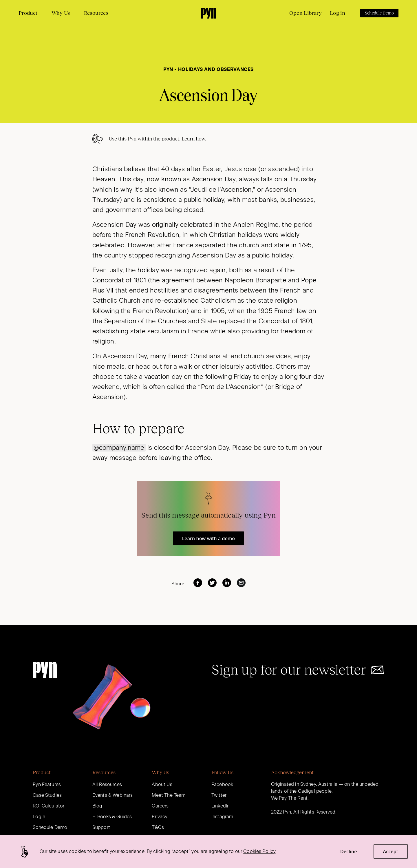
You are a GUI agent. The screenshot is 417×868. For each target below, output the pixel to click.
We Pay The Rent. (290, 798)
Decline (349, 851)
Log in (338, 13)
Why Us (61, 13)
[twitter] (212, 583)
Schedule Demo (379, 13)
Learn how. (194, 139)
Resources (96, 13)
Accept (391, 851)
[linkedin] (227, 583)
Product (28, 13)
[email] (241, 583)
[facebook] (198, 583)
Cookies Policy (259, 851)
